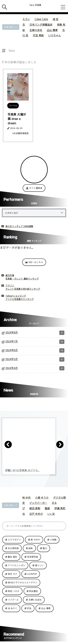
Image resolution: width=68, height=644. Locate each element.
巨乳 (29, 608)
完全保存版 (32, 557)
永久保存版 (13, 548)
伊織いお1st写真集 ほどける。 (23, 470)
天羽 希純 (38, 35)
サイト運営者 (34, 188)
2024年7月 (35, 342)
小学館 (53, 540)
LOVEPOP (32, 574)
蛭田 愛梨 (35, 508)
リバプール (13, 600)
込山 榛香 (52, 30)
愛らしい (39, 565)
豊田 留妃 (13, 557)
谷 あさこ (13, 608)
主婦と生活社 (35, 600)
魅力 (45, 548)
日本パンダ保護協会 (41, 24)
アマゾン (10, 285)
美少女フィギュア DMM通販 (19, 226)
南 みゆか (35, 540)
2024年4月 (35, 368)
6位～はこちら (34, 262)
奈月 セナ (13, 574)
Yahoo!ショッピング (16, 296)
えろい (26, 19)
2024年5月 (35, 359)
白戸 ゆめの (36, 514)
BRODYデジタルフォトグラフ (22, 582)
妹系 (31, 548)
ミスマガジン (14, 540)
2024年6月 (35, 350)
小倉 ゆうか (42, 497)
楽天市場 (10, 275)
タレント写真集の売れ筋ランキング (23, 289)
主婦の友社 (36, 30)
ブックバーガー (38, 503)
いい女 (51, 514)
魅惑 (47, 508)
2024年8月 (35, 333)
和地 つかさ (14, 591)
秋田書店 (34, 591)
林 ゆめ (26, 497)
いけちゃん (55, 35)
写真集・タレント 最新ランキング (22, 279)
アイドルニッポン (17, 565)
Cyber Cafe (41, 19)
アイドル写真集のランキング (20, 299)
